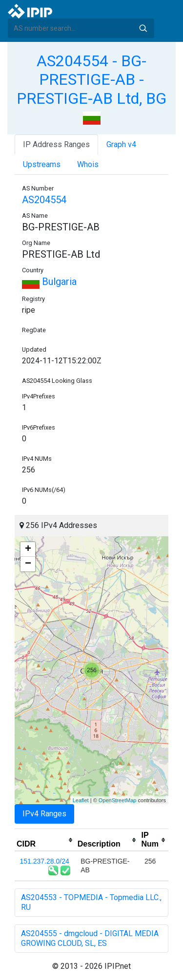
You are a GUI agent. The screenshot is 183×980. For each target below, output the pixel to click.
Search (143, 28)
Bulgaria (49, 282)
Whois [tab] (88, 164)
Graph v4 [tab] (121, 144)
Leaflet (81, 800)
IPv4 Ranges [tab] (44, 814)
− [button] (28, 564)
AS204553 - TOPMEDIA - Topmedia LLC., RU (91, 902)
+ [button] (28, 549)
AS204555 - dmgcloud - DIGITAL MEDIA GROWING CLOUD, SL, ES (90, 938)
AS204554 (44, 200)
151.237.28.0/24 (45, 861)
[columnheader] (45, 840)
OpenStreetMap (118, 800)
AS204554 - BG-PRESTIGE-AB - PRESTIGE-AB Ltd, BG (91, 80)
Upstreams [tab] (42, 164)
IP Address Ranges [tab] (56, 144)
